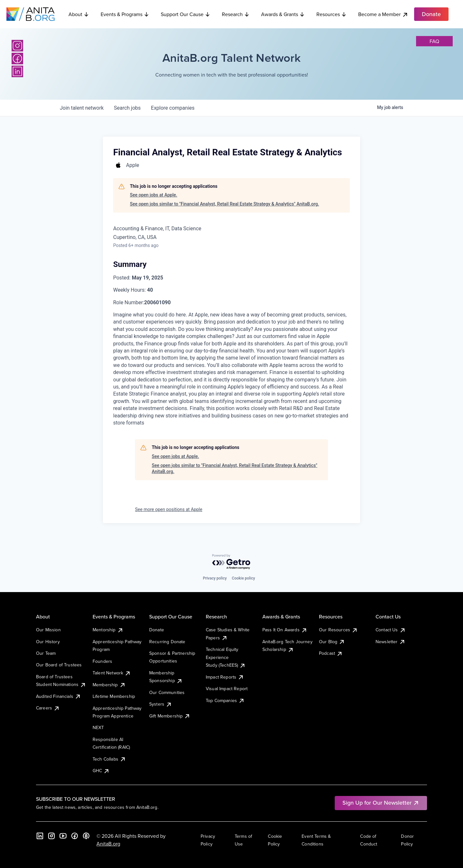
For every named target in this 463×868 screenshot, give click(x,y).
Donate (157, 630)
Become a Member (383, 14)
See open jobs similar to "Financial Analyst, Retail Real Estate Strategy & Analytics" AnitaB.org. (224, 204)
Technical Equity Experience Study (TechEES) (226, 657)
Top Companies (225, 700)
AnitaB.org (108, 844)
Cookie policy (243, 578)
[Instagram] (17, 46)
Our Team (46, 653)
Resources (331, 14)
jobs (127, 108)
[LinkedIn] (17, 71)
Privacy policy (215, 578)
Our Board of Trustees (59, 665)
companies (173, 108)
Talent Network (112, 673)
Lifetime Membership (114, 696)
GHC (101, 771)
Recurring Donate (167, 642)
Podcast (331, 653)
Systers (161, 704)
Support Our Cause (186, 14)
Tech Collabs (109, 759)
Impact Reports (225, 677)
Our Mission (48, 630)
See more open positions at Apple (169, 509)
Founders (102, 661)
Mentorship (108, 630)
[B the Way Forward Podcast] (86, 836)
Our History (48, 642)
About (79, 14)
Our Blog (332, 642)
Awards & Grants (283, 14)
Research (236, 14)
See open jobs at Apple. (154, 195)
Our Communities (167, 692)
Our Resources (338, 630)
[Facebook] (17, 59)
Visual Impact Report (227, 689)
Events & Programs (125, 14)
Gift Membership (170, 716)
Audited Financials (59, 696)
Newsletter (390, 642)
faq (434, 41)
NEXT (98, 727)
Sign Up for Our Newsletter (381, 803)
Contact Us (391, 630)
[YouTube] (63, 836)
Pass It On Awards (285, 630)
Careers (48, 708)
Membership (109, 685)
